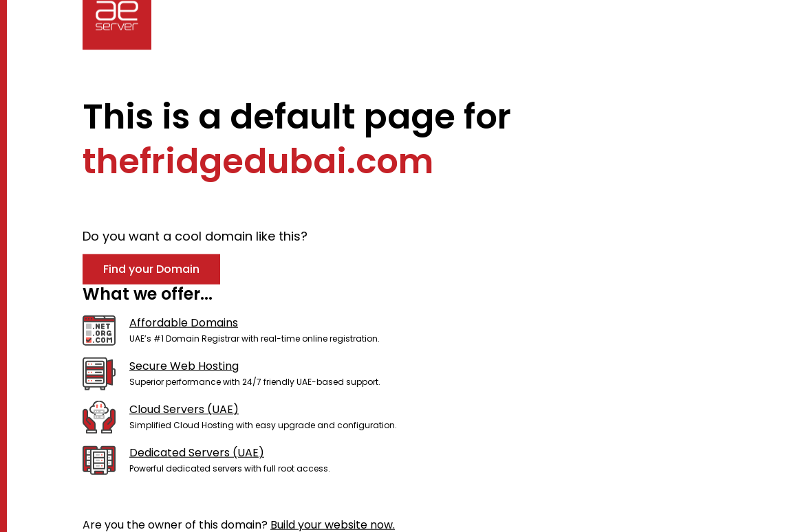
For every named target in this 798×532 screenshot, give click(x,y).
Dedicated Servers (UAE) (197, 453)
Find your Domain (151, 268)
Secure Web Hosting (184, 366)
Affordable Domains (184, 323)
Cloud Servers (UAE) (184, 409)
